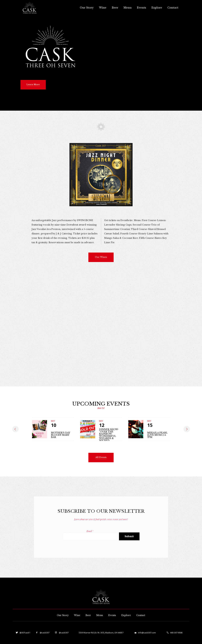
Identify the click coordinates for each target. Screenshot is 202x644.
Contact (173, 8)
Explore (157, 8)
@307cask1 (25, 633)
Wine (103, 8)
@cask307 (44, 633)
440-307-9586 (176, 633)
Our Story (87, 8)
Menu (128, 8)
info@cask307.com (147, 633)
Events (142, 8)
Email (90, 531)
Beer (115, 8)
